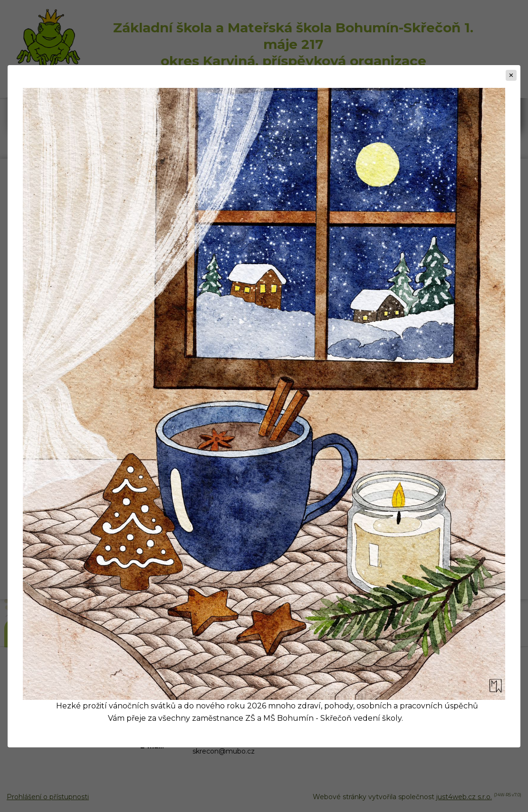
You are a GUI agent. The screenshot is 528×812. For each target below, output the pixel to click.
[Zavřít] (511, 75)
